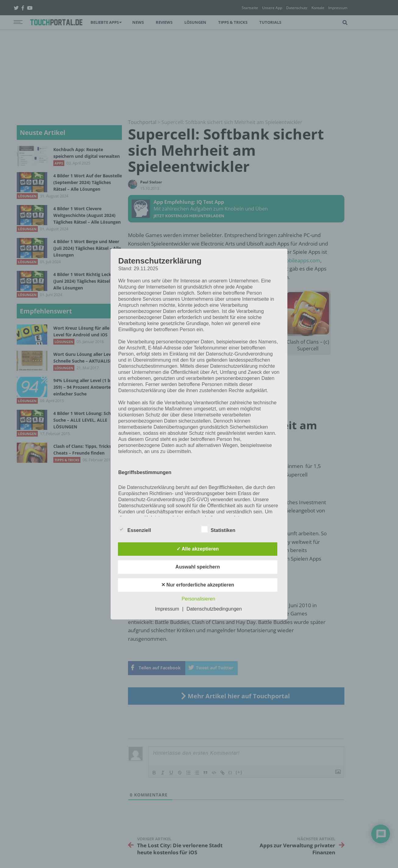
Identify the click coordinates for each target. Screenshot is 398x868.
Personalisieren (198, 599)
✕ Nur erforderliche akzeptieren (198, 585)
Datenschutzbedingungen (214, 609)
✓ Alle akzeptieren (198, 549)
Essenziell (135, 529)
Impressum (167, 609)
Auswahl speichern (198, 567)
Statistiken (218, 529)
